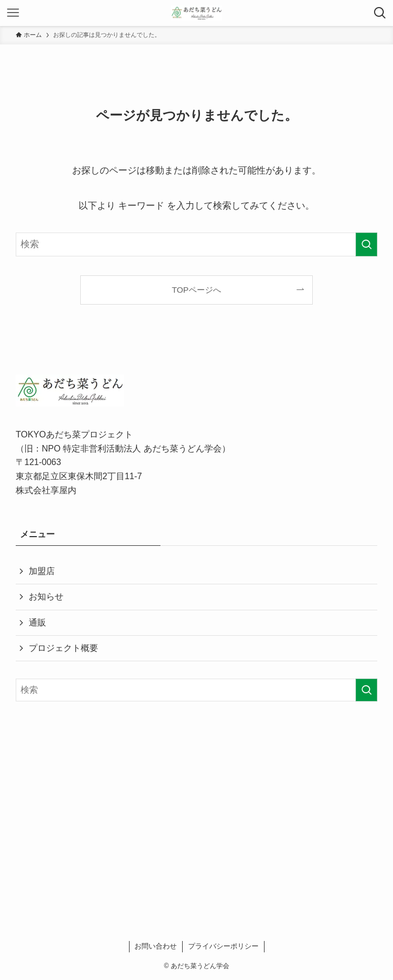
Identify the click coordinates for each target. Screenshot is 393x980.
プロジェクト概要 (63, 648)
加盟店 (42, 571)
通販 (37, 623)
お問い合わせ (156, 946)
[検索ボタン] (380, 13)
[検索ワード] (196, 244)
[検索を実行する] (366, 244)
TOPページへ (196, 290)
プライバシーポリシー (223, 946)
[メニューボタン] (13, 13)
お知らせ (46, 597)
